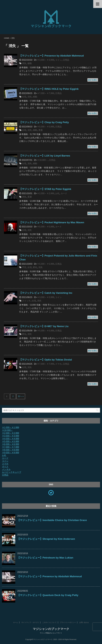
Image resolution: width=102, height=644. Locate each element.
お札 (57, 193)
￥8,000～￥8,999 (10, 450)
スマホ (58, 364)
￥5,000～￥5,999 (46, 127)
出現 (24, 97)
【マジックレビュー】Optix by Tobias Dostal (46, 360)
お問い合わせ (84, 622)
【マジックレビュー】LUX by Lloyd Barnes (45, 156)
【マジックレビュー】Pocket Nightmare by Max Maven (52, 222)
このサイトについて (49, 622)
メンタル (6, 469)
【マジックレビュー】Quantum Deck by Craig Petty (48, 595)
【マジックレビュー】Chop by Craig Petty (44, 122)
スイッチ (26, 301)
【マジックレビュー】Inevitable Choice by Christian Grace (52, 520)
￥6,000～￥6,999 (10, 444)
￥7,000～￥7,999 (46, 93)
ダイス (5, 467)
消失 (24, 63)
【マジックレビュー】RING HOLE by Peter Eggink (49, 89)
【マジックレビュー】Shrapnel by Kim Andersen (46, 539)
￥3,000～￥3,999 (46, 60)
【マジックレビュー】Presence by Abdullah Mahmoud (52, 56)
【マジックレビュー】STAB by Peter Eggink (45, 189)
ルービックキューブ (12, 472)
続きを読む (93, 80)
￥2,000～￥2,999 (46, 193)
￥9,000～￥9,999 (10, 453)
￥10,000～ (42, 160)
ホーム (16, 622)
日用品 (66, 60)
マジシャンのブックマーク (51, 629)
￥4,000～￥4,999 (10, 439)
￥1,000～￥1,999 (10, 427)
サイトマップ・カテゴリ (30, 622)
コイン (58, 60)
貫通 (41, 130)
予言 (24, 267)
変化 (35, 267)
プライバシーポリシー (68, 622)
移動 (30, 63)
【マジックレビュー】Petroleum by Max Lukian (45, 558)
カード (64, 193)
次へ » (21, 396)
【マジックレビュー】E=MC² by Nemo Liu (44, 326)
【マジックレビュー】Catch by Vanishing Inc (46, 293)
